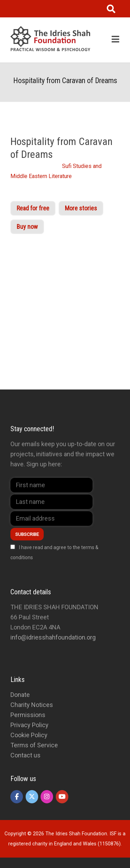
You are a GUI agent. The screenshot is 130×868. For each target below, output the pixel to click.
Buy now (27, 227)
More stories (81, 208)
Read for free (33, 208)
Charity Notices (32, 705)
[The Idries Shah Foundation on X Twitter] (32, 797)
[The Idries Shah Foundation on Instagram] (47, 797)
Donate (20, 695)
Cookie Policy (29, 735)
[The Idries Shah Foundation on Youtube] (62, 797)
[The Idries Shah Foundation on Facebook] (17, 797)
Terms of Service (34, 745)
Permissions (28, 715)
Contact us (25, 755)
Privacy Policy (29, 725)
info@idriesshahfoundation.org (53, 637)
